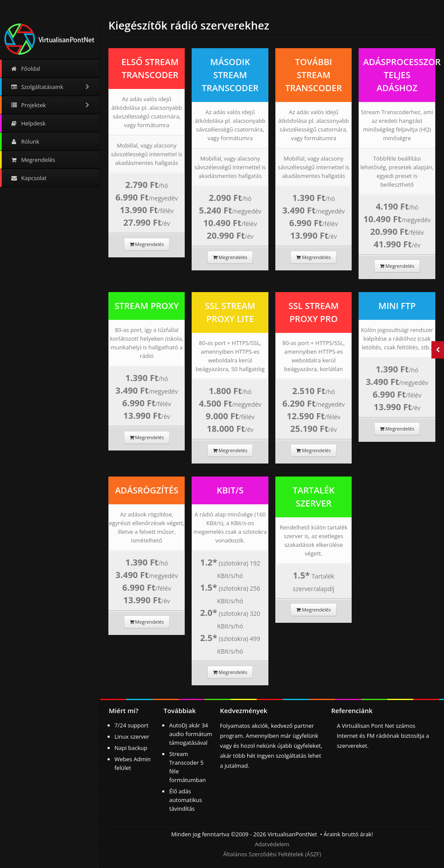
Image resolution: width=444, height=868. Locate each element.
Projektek (51, 105)
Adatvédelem (272, 844)
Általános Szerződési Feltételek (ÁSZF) (272, 854)
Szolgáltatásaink (51, 87)
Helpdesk (28, 123)
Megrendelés (33, 160)
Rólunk (25, 141)
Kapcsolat (28, 178)
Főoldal (25, 69)
